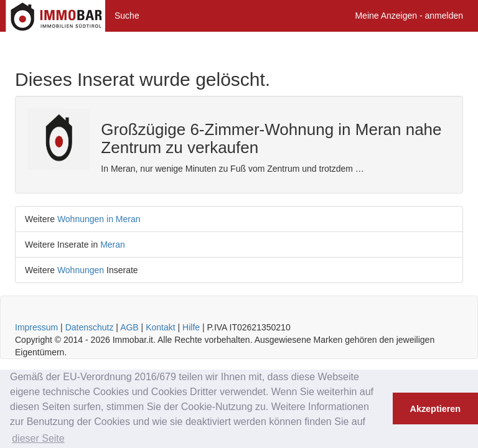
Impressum (36, 327)
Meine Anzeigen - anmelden (409, 16)
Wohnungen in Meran (99, 219)
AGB (129, 327)
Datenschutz (90, 327)
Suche (127, 16)
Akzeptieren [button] (436, 409)
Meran (113, 245)
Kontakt (160, 327)
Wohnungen (81, 270)
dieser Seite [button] (38, 438)
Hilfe (191, 327)
